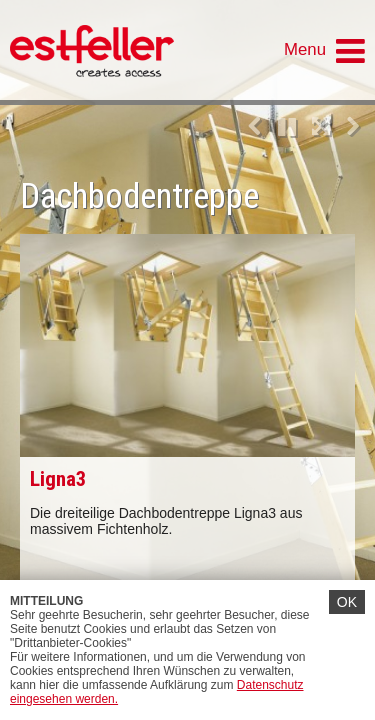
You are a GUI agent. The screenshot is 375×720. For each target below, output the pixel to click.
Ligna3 (58, 479)
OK (347, 602)
